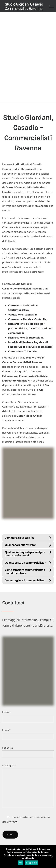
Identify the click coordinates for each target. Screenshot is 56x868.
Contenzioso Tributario (22, 352)
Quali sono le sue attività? (20, 545)
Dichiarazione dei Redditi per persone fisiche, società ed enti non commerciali (30, 329)
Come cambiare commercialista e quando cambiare (25, 571)
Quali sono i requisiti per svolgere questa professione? (25, 554)
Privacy (13, 822)
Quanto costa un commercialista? (25, 563)
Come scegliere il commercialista (25, 580)
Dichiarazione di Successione (26, 338)
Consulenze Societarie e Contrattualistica (23, 308)
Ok (21, 863)
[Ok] (52, 857)
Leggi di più (32, 863)
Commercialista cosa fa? (19, 538)
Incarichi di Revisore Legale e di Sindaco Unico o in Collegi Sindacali (30, 345)
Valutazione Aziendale (22, 315)
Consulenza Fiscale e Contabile (27, 319)
